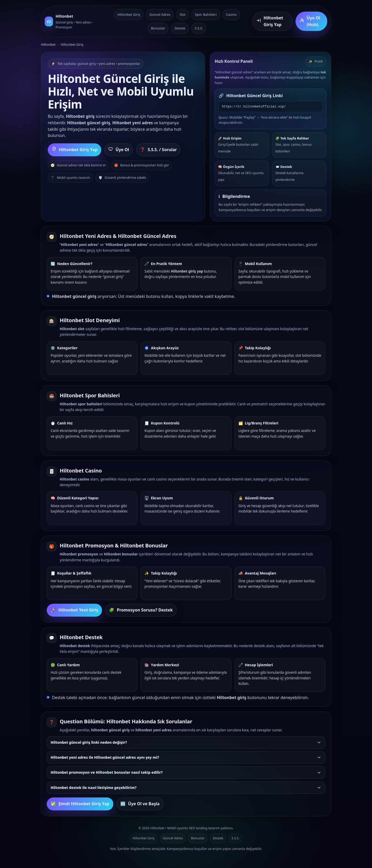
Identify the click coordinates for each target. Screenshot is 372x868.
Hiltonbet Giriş (129, 14)
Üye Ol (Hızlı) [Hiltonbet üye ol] (310, 21)
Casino (231, 14)
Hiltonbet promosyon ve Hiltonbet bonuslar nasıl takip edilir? (186, 772)
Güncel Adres (160, 14)
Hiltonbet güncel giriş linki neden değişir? (186, 742)
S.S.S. (199, 28)
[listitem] (186, 742)
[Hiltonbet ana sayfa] (73, 21)
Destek (180, 28)
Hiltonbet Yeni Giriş (74, 610)
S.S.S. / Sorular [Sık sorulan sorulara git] (158, 150)
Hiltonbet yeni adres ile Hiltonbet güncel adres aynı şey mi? (186, 757)
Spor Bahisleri (206, 14)
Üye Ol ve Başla (140, 804)
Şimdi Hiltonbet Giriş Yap (80, 804)
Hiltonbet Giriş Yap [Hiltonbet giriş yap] (270, 21)
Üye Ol (119, 150)
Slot (183, 14)
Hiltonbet (48, 44)
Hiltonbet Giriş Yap (75, 150)
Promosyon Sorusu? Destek (141, 610)
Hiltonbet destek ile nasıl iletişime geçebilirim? (186, 788)
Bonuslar (158, 28)
